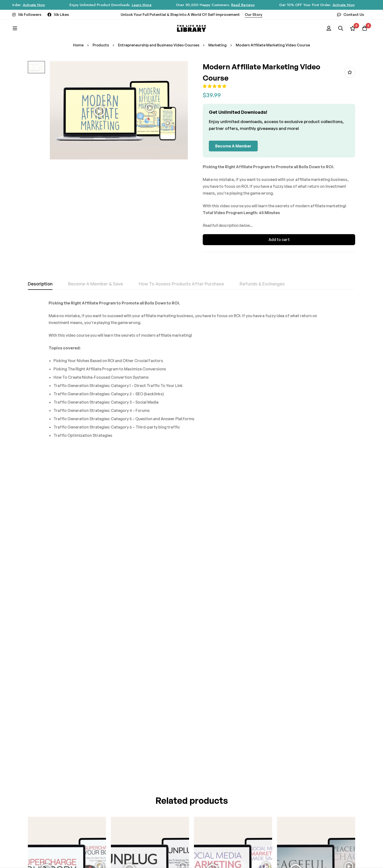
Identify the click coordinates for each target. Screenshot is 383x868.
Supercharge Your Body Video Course (62, 599)
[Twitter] (139, 817)
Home (78, 45)
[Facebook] (121, 817)
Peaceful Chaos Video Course (305, 599)
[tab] (40, 284)
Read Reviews (252, 5)
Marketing (218, 45)
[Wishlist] (352, 28)
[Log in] (328, 28)
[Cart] (364, 28)
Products (100, 45)
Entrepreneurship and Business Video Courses (159, 45)
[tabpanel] (191, 371)
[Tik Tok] (130, 817)
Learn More (150, 5)
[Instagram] (112, 817)
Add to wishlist (350, 72)
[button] (217, 86)
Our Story (254, 15)
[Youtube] (149, 817)
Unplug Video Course (130, 599)
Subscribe (148, 774)
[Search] (340, 28)
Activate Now (43, 5)
